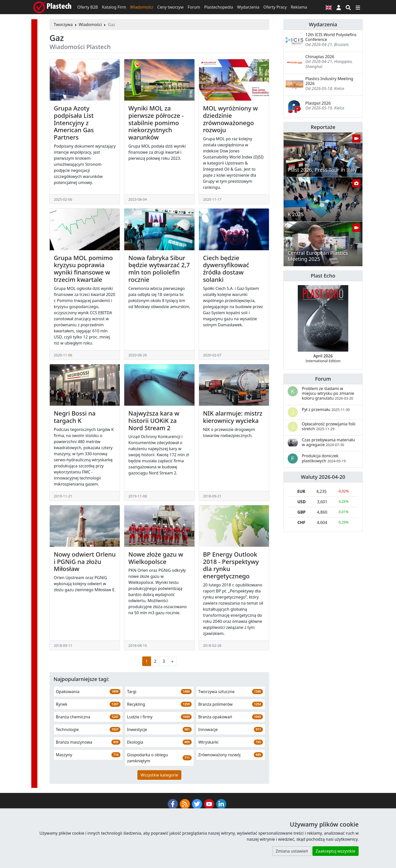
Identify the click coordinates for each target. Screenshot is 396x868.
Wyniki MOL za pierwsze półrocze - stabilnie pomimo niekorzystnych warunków (156, 123)
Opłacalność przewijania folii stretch (329, 426)
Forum (194, 7)
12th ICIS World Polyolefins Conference (331, 37)
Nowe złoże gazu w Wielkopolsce (156, 558)
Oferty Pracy (275, 7)
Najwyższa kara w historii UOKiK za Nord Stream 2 (154, 420)
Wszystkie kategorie (159, 775)
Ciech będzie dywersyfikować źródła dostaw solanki (226, 269)
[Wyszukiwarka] (348, 7)
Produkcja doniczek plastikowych (324, 458)
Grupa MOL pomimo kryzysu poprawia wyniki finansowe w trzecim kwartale (83, 269)
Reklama (299, 7)
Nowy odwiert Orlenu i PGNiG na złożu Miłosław (85, 562)
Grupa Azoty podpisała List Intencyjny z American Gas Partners (74, 123)
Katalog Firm (114, 7)
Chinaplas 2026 (320, 57)
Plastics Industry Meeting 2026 (329, 81)
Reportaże (323, 127)
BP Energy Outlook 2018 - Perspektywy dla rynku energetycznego (231, 565)
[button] (339, 7)
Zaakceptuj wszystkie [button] (336, 851)
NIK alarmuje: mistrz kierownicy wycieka (233, 417)
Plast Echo (323, 276)
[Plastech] (52, 7)
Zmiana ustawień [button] (292, 851)
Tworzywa (63, 25)
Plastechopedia (218, 7)
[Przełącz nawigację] (358, 7)
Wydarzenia (248, 7)
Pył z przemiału (326, 409)
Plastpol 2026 (318, 103)
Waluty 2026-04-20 (323, 477)
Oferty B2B (88, 7)
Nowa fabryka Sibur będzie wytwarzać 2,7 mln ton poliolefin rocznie (159, 269)
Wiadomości (142, 7)
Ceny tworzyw (170, 7)
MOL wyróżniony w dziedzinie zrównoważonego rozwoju (230, 119)
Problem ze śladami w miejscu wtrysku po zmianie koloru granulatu (328, 393)
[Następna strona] (172, 661)
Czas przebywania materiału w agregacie (328, 442)
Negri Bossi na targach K (75, 417)
